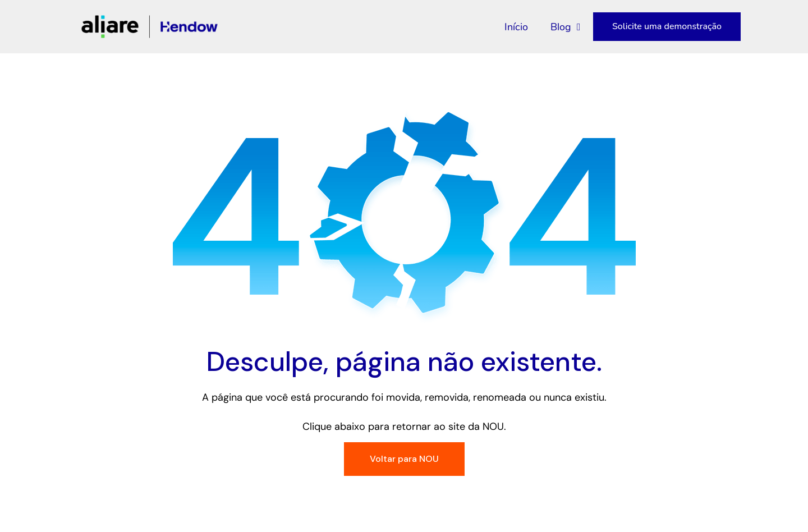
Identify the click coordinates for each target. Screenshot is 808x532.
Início (516, 27)
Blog (566, 27)
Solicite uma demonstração (667, 26)
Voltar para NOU (404, 459)
